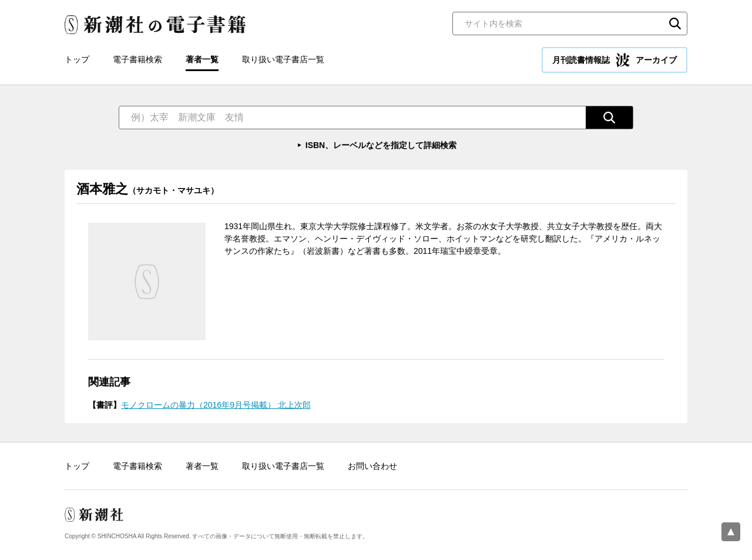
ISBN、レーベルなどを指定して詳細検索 (381, 145)
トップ (77, 59)
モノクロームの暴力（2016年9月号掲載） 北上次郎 (216, 405)
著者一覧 (202, 59)
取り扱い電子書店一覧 (283, 59)
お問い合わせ (372, 466)
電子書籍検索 (137, 59)
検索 (675, 24)
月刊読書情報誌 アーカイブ (615, 60)
